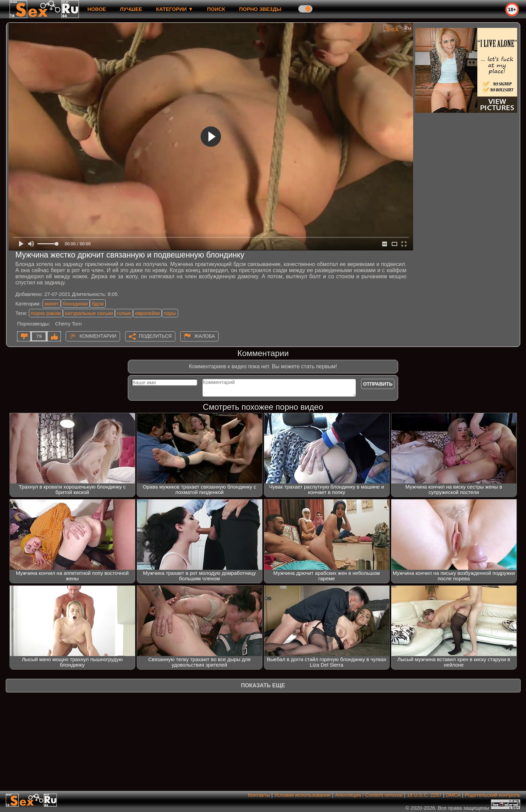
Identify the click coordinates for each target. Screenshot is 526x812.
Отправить (378, 384)
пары (170, 313)
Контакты (259, 795)
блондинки (75, 304)
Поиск (216, 9)
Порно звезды (260, 9)
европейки (147, 313)
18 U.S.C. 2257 (424, 795)
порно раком (46, 313)
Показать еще (263, 685)
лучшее (131, 9)
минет (52, 304)
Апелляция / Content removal (369, 795)
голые (124, 313)
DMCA (453, 795)
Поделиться (155, 336)
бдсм (98, 304)
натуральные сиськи (89, 313)
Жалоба (205, 336)
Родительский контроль (493, 795)
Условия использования (302, 795)
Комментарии (98, 336)
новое (97, 9)
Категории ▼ (175, 9)
